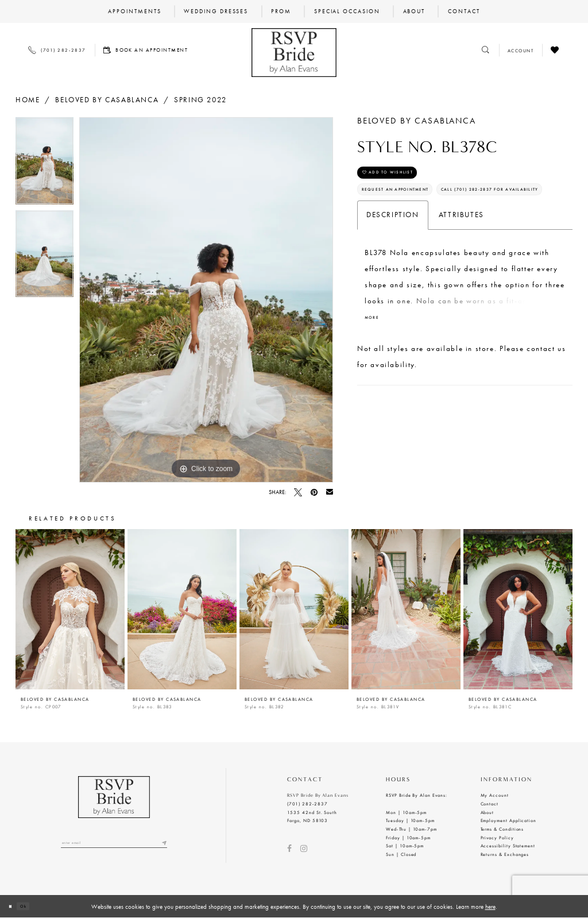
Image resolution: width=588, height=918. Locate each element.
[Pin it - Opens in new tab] (314, 492)
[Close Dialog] (13, 907)
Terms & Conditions (502, 829)
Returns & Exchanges (505, 854)
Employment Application (509, 820)
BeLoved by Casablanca (107, 100)
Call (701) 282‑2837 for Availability (438, 232)
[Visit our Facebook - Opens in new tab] (289, 848)
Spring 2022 (200, 100)
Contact (490, 804)
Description (393, 261)
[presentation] (70, 609)
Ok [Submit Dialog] (33, 906)
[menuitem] (135, 11)
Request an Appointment (415, 205)
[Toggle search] (486, 51)
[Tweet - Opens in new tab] (298, 492)
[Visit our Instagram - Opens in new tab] (304, 848)
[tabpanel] (45, 164)
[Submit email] (163, 846)
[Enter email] (114, 846)
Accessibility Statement (508, 846)
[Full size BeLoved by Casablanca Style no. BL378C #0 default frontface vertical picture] (206, 300)
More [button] (376, 367)
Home (28, 100)
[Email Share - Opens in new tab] (330, 492)
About (488, 812)
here (490, 907)
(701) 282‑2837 (307, 804)
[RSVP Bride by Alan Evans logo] (294, 53)
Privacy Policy (497, 838)
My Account (495, 795)
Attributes (461, 261)
